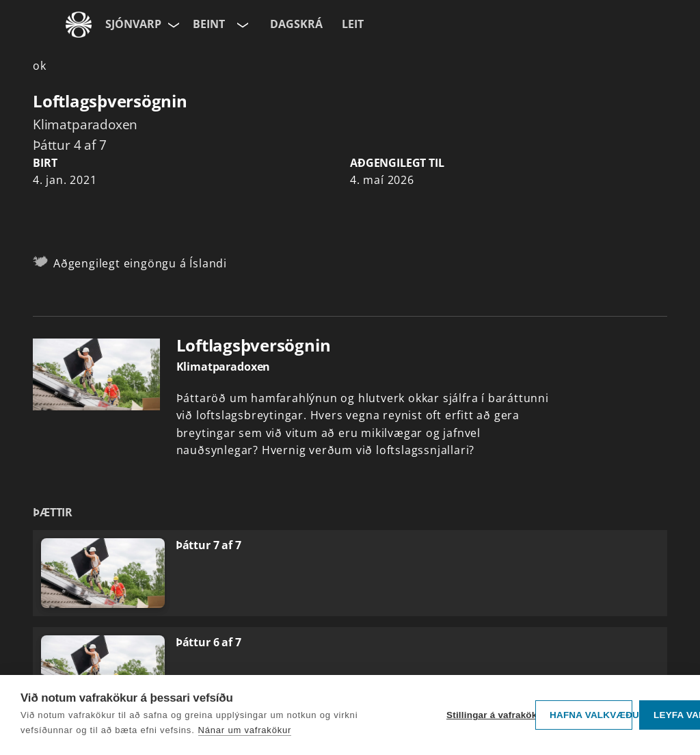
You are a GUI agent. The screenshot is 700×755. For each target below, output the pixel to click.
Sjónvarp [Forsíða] (133, 24)
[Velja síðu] (172, 25)
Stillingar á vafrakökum (487, 715)
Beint (209, 24)
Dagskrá (296, 24)
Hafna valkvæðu (591, 715)
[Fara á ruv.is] (79, 25)
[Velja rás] (241, 25)
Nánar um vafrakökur (245, 730)
